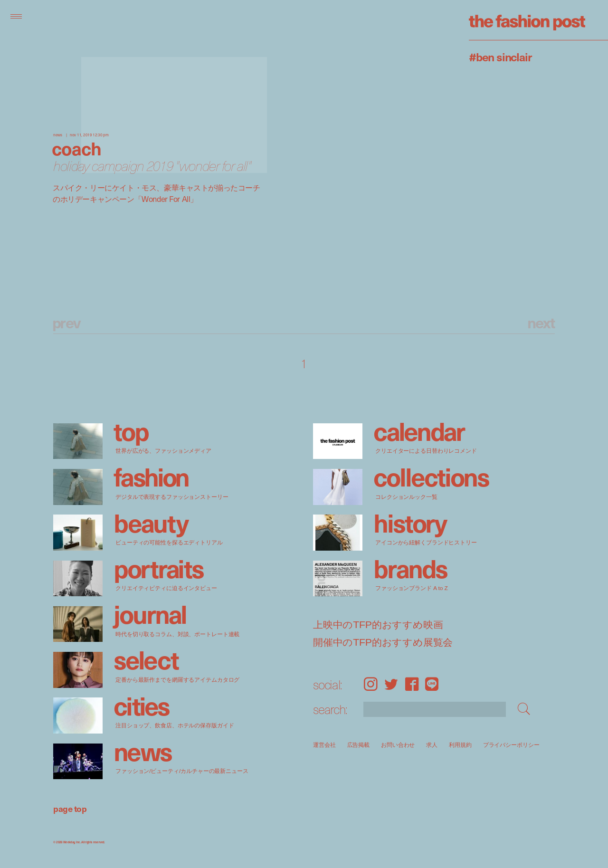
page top (70, 808)
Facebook (412, 684)
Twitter (391, 684)
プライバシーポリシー (511, 745)
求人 (432, 745)
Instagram (370, 684)
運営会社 (324, 745)
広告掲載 (359, 745)
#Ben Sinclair (500, 57)
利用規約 (460, 745)
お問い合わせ (398, 745)
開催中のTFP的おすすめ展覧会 (383, 643)
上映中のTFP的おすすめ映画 (378, 625)
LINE (432, 684)
